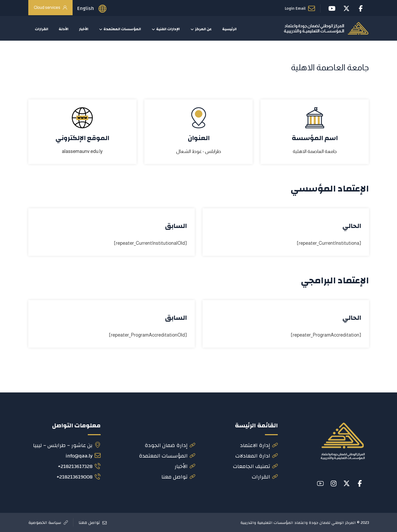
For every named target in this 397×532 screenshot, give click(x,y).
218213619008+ (78, 477)
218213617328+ (79, 466)
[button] (360, 483)
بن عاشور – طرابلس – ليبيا (67, 445)
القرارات (265, 477)
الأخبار (185, 466)
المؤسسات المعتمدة (167, 456)
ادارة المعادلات (257, 456)
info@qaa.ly (83, 456)
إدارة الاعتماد (259, 445)
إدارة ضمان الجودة (170, 445)
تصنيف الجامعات (255, 466)
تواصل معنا (178, 477)
